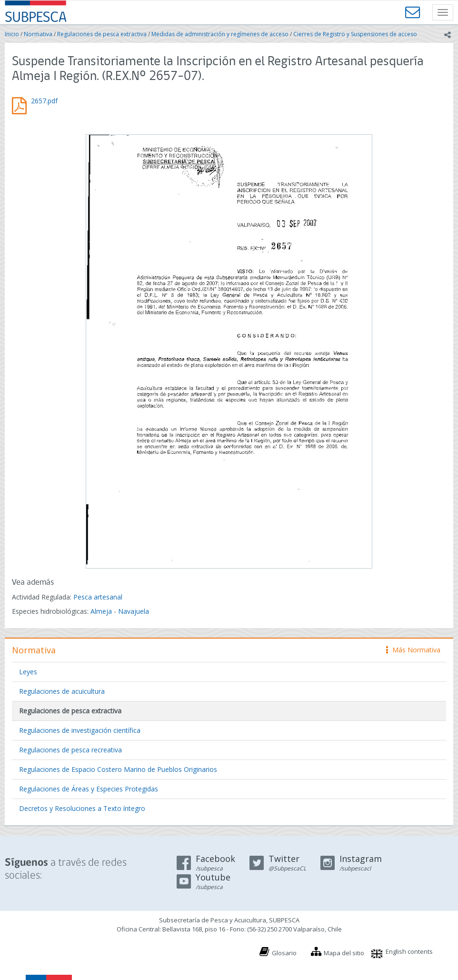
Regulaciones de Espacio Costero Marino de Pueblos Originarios (118, 769)
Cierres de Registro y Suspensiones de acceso (355, 34)
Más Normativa (413, 650)
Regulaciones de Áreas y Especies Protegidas (89, 789)
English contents (409, 951)
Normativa (38, 34)
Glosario (284, 953)
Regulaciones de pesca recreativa (70, 750)
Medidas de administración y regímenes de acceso (220, 34)
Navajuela (134, 611)
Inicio (12, 34)
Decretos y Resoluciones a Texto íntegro (82, 808)
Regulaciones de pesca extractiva (102, 34)
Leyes (28, 672)
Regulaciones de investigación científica (80, 730)
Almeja (101, 611)
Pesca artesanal (98, 597)
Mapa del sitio (344, 953)
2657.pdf (44, 101)
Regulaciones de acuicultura (62, 691)
